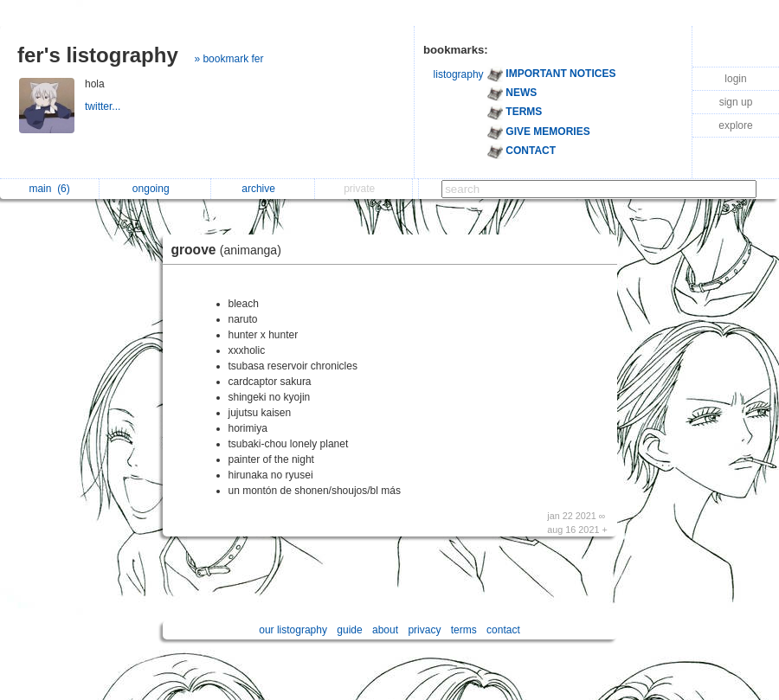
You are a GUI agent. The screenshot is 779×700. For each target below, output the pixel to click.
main (49, 189)
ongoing (155, 189)
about (385, 630)
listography (459, 74)
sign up (736, 102)
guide (349, 630)
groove (231, 250)
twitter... (104, 106)
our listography (293, 630)
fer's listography (98, 55)
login (735, 79)
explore (735, 125)
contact (503, 630)
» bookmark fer (229, 59)
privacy (424, 630)
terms (464, 630)
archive (263, 189)
